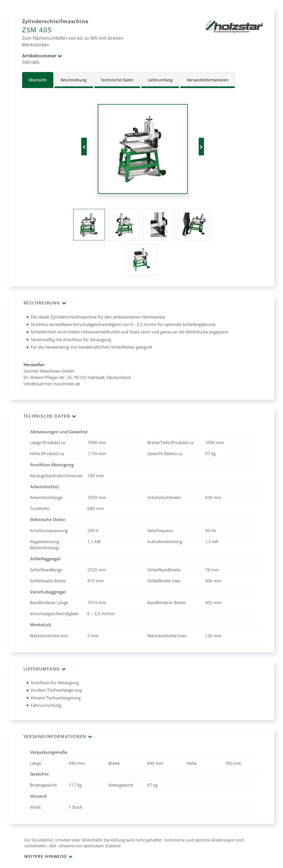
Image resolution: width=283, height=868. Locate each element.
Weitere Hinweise (46, 856)
